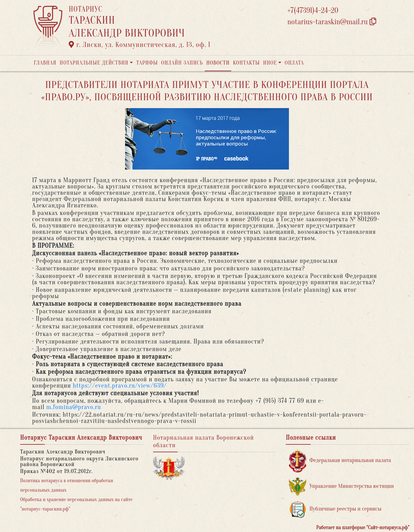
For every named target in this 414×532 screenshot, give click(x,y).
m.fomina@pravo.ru (74, 407)
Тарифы (147, 63)
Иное (270, 63)
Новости (218, 63)
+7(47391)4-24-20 (313, 11)
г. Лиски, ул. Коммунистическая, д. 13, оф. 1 (140, 45)
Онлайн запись (182, 63)
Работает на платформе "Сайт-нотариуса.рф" (363, 528)
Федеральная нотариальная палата (340, 461)
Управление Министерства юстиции (341, 486)
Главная (45, 63)
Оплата (294, 63)
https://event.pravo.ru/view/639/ (120, 386)
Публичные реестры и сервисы (335, 509)
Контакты (246, 63)
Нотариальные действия (94, 63)
